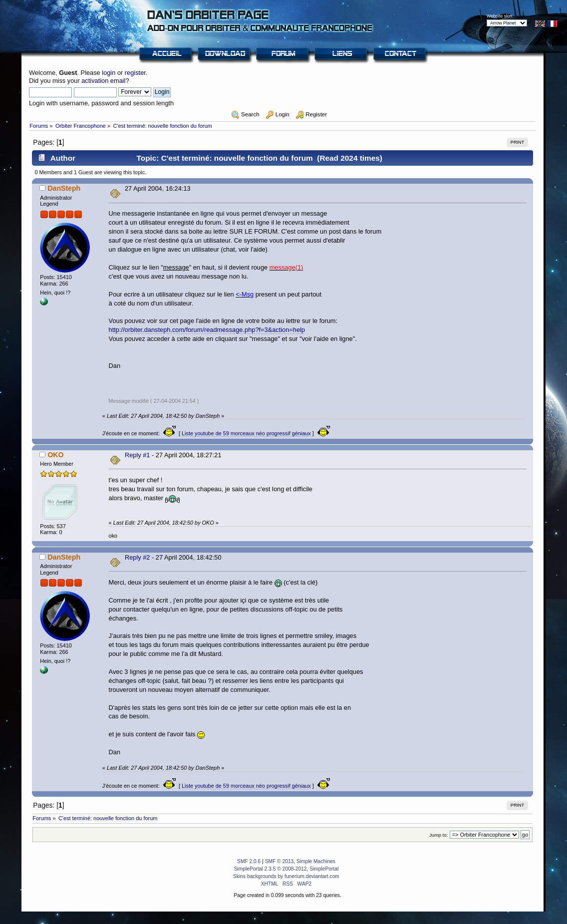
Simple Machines (316, 861)
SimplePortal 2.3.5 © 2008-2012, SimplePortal (286, 869)
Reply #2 (138, 557)
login (109, 73)
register (135, 73)
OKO (55, 455)
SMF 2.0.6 (249, 861)
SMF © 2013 (280, 861)
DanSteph (64, 188)
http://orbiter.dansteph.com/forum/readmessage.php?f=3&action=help (207, 330)
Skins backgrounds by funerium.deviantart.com (286, 876)
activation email (103, 81)
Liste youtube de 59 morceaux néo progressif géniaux (246, 433)
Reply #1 (138, 455)
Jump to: (439, 835)
